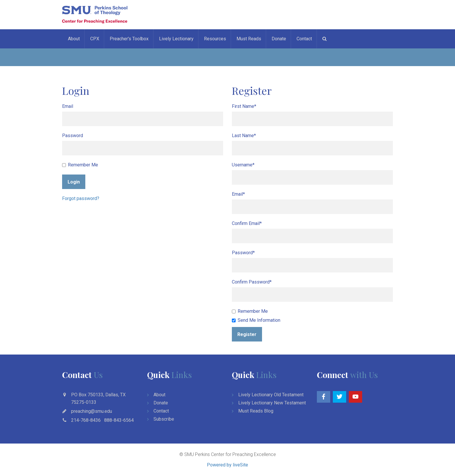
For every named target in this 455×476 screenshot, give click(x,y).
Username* (243, 165)
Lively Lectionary (176, 39)
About (74, 39)
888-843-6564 (119, 420)
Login (74, 182)
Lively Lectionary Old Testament (271, 395)
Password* (243, 253)
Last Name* (244, 136)
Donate (279, 39)
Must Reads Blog (256, 411)
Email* (238, 194)
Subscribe (164, 419)
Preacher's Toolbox (129, 39)
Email (68, 106)
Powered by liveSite (228, 465)
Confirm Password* (252, 282)
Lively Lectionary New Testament (272, 403)
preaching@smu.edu (92, 411)
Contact (304, 39)
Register (247, 334)
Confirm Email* (247, 223)
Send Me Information (256, 320)
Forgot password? (81, 198)
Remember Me (80, 165)
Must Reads (249, 39)
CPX (95, 39)
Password (73, 136)
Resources (215, 39)
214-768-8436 (86, 420)
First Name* (244, 106)
